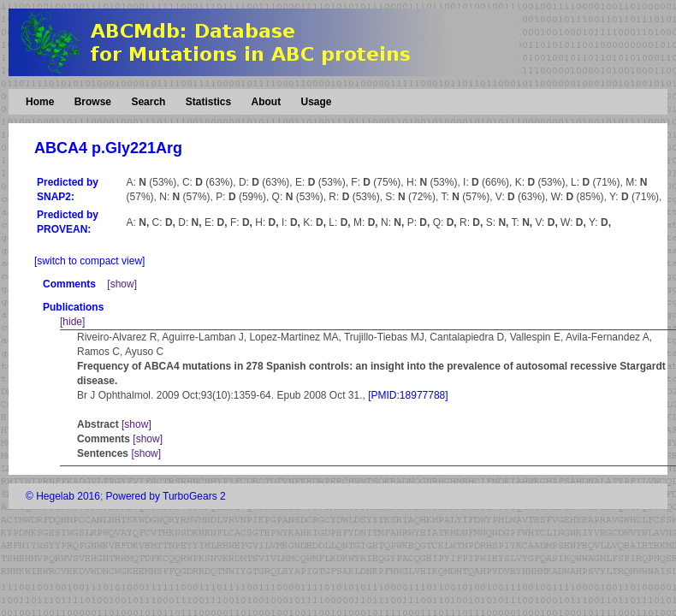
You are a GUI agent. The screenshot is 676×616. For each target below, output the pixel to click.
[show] (122, 284)
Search (148, 102)
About (266, 102)
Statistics (208, 102)
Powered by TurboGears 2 (166, 496)
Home (40, 102)
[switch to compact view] (89, 261)
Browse (93, 102)
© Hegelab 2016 (63, 496)
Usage (316, 102)
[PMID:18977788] (408, 395)
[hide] (72, 322)
